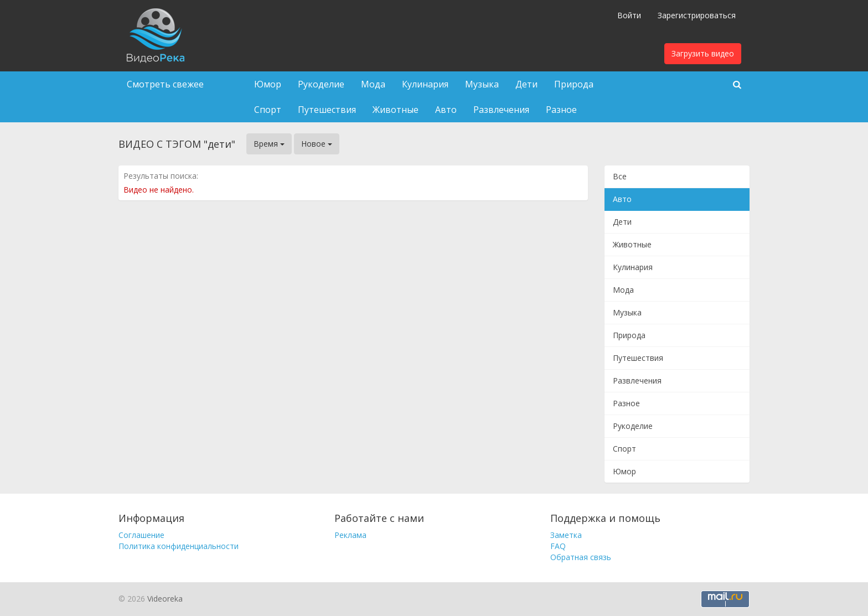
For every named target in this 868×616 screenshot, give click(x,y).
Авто (446, 110)
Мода (373, 84)
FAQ (558, 546)
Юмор (268, 84)
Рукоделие (321, 84)
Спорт (268, 110)
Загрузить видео (703, 53)
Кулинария (425, 84)
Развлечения (501, 110)
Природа (574, 84)
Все (620, 176)
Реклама (350, 535)
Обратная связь (581, 557)
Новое (317, 144)
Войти (629, 15)
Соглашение (141, 535)
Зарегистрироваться (697, 15)
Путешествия (327, 110)
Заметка (566, 535)
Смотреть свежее (165, 84)
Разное (561, 110)
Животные (396, 110)
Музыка (482, 84)
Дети (526, 84)
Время (269, 144)
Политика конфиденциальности (179, 546)
